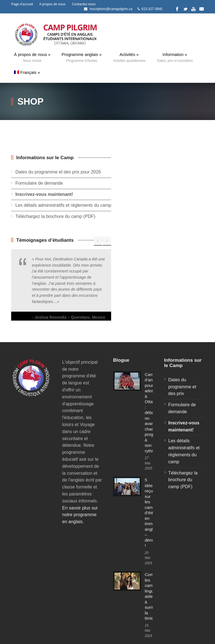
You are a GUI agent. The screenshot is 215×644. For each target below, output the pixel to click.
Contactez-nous (84, 4)
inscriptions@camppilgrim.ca (111, 9)
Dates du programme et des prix (182, 387)
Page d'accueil (22, 4)
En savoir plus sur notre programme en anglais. (80, 515)
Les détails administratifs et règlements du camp (63, 205)
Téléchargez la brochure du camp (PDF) (55, 216)
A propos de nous (52, 4)
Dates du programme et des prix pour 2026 (58, 172)
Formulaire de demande (39, 183)
